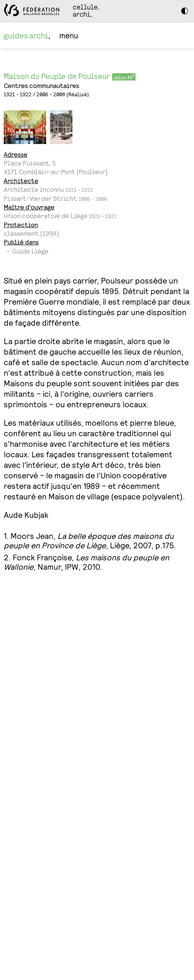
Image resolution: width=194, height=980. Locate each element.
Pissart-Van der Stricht (40, 198)
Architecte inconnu (34, 189)
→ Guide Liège (26, 251)
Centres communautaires (41, 86)
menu (69, 35)
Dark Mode (186, 11)
